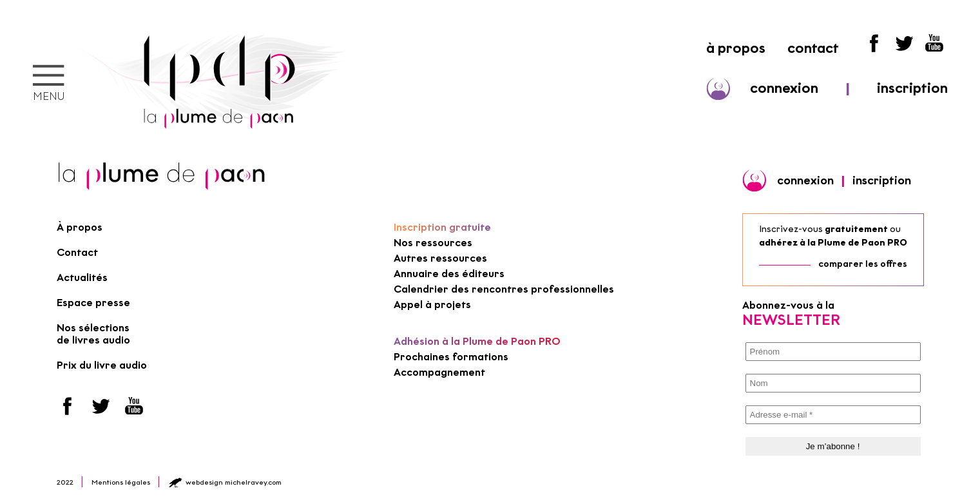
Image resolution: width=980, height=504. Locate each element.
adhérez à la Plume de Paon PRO (833, 243)
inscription (912, 88)
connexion (784, 88)
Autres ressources (440, 258)
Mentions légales (121, 482)
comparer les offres (863, 264)
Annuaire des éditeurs (449, 274)
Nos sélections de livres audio (93, 334)
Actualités (82, 277)
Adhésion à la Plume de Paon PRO (477, 341)
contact (813, 48)
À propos (80, 227)
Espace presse (93, 303)
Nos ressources (433, 243)
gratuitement (856, 229)
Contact (77, 252)
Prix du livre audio (102, 365)
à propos (736, 48)
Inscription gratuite (442, 227)
